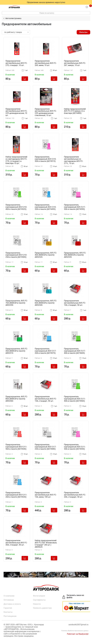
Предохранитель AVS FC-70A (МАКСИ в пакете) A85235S (17, 303)
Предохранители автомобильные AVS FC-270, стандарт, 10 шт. (16, 63)
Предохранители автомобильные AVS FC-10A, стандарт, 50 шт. (75, 303)
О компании (9, 595)
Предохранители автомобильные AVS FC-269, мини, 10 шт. (46, 63)
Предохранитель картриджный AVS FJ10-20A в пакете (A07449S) (45, 207)
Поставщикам (10, 615)
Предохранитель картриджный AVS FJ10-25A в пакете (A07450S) (16, 255)
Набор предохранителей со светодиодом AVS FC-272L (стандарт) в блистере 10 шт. (16, 160)
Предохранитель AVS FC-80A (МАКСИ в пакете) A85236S (17, 398)
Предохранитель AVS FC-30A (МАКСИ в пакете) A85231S (17, 350)
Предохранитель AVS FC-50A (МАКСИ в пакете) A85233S (75, 255)
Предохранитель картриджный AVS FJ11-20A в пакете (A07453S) (16, 494)
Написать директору (42, 607)
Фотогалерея (39, 595)
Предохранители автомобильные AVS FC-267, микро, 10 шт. (75, 63)
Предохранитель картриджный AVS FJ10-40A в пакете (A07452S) (16, 207)
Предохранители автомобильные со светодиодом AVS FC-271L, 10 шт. (73, 160)
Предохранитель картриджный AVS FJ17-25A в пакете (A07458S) (45, 446)
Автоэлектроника (13, 18)
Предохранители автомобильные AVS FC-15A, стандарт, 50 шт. (46, 398)
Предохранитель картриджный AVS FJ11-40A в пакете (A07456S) (75, 398)
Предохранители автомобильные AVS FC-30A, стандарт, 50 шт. (16, 542)
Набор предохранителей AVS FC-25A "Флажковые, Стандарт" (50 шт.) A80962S (46, 543)
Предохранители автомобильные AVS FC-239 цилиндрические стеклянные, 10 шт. (46, 112)
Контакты (8, 611)
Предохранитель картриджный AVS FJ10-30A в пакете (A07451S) (45, 159)
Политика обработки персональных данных (75, 630)
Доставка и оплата (12, 603)
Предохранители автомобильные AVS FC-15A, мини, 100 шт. (46, 494)
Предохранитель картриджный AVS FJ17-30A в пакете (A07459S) (75, 207)
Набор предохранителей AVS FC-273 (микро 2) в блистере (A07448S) (75, 111)
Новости (37, 603)
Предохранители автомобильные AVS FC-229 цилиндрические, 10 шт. (16, 112)
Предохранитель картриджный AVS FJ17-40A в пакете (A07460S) (75, 350)
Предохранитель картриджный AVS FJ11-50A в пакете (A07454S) (16, 446)
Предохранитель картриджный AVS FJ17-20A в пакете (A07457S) (45, 350)
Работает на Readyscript (78, 633)
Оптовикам (9, 599)
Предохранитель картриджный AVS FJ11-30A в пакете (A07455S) (75, 446)
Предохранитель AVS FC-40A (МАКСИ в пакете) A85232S (46, 255)
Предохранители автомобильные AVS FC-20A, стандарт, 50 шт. (75, 494)
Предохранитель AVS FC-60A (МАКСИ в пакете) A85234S (46, 303)
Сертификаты (39, 599)
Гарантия (8, 607)
